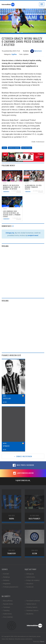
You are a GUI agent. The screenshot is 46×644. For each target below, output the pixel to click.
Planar (42, 641)
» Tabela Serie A (30, 604)
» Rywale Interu (7, 604)
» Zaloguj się (29, 574)
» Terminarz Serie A (32, 610)
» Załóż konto (30, 577)
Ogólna (14, 54)
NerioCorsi (36, 51)
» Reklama (5, 580)
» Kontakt (5, 574)
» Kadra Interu (7, 614)
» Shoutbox (29, 583)
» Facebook (29, 587)
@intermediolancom (23, 473)
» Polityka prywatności (10, 587)
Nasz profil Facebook (23, 465)
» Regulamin (6, 583)
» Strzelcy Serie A (31, 607)
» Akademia (29, 614)
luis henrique (27, 148)
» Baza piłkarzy (7, 601)
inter (4, 148)
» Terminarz (6, 607)
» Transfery (6, 610)
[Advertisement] (23, 273)
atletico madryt (14, 148)
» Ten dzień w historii (32, 601)
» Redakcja (6, 577)
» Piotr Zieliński (7, 617)
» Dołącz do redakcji (32, 580)
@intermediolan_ (23, 480)
